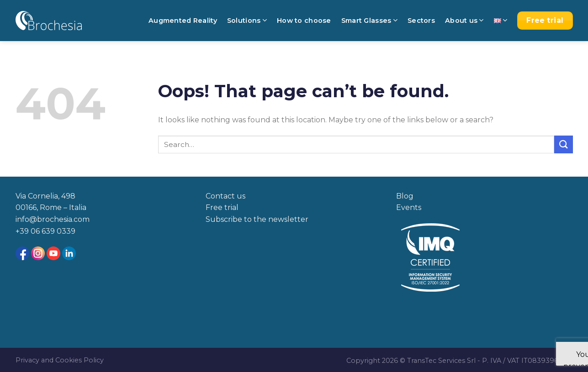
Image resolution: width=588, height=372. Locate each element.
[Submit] (563, 144)
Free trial (222, 207)
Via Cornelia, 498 (45, 196)
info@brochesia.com (53, 219)
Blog (405, 196)
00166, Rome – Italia (51, 207)
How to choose (304, 21)
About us (464, 20)
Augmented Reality (183, 21)
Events (409, 207)
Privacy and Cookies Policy (60, 360)
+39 (23, 231)
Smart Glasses (369, 20)
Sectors (421, 21)
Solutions (247, 20)
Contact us (225, 196)
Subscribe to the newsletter (257, 219)
